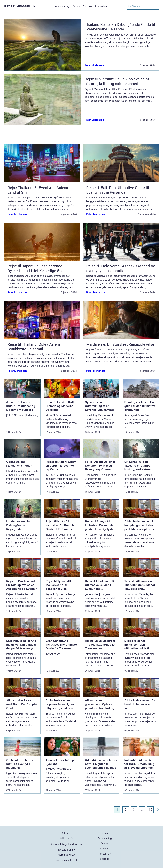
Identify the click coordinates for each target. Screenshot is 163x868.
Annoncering (62, 6)
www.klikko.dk (69, 860)
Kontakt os (101, 6)
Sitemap (105, 859)
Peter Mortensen (94, 65)
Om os (76, 6)
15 (150, 810)
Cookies (87, 6)
